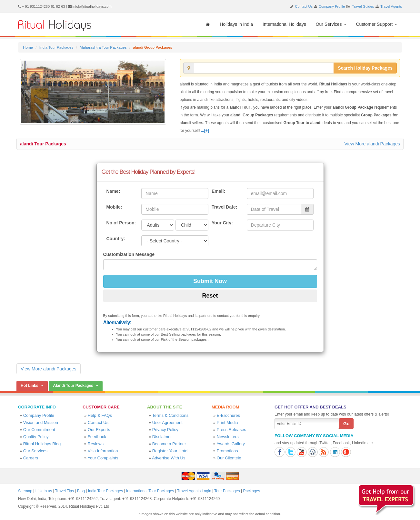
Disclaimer (162, 437)
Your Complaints (103, 458)
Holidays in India (236, 24)
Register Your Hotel (170, 451)
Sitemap (25, 491)
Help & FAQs (100, 415)
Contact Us (304, 6)
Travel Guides (363, 6)
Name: (113, 191)
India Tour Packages (56, 47)
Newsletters (228, 437)
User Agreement (167, 422)
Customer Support (377, 24)
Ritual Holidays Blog (42, 444)
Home (28, 47)
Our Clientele (229, 458)
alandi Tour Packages (43, 144)
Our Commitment (39, 430)
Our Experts (99, 430)
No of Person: (121, 223)
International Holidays (284, 24)
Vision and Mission (41, 422)
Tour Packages (227, 491)
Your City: (222, 223)
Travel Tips (65, 491)
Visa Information (103, 451)
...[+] (205, 131)
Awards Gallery (231, 444)
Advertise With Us (169, 458)
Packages (251, 491)
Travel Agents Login (194, 491)
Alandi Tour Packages (73, 386)
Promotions (227, 451)
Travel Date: (224, 207)
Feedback (97, 437)
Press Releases (231, 430)
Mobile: (114, 207)
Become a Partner (169, 444)
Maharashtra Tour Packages (103, 47)
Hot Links (30, 386)
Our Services (331, 24)
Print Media (227, 422)
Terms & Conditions (170, 415)
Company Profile (332, 6)
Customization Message (129, 254)
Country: (116, 239)
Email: (218, 191)
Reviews (96, 444)
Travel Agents (391, 6)
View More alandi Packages (372, 144)
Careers (31, 458)
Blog (81, 491)
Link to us (44, 491)
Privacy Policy (165, 430)
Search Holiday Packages (365, 68)
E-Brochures (228, 415)
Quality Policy (36, 437)
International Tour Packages (150, 491)
